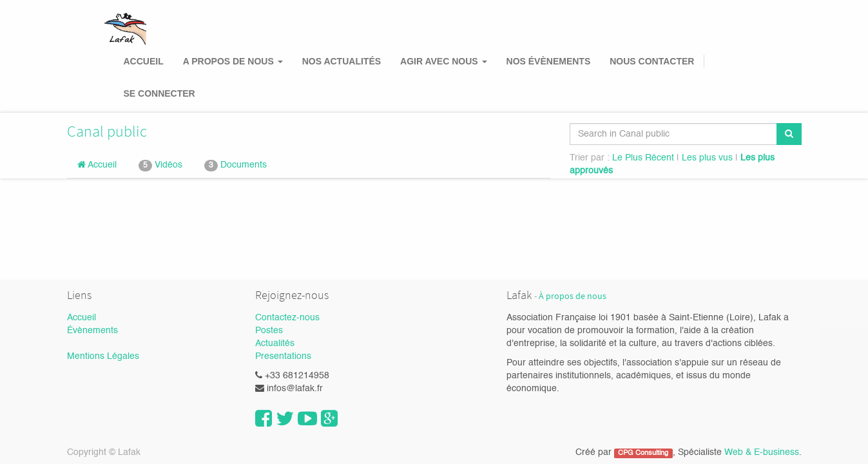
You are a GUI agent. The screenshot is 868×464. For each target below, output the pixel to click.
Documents (236, 166)
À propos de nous (573, 296)
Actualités (275, 343)
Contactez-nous (287, 318)
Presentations (283, 356)
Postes (269, 331)
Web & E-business (762, 452)
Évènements (92, 331)
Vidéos (160, 166)
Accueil (97, 165)
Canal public (107, 131)
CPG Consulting (643, 453)
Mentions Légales (103, 356)
